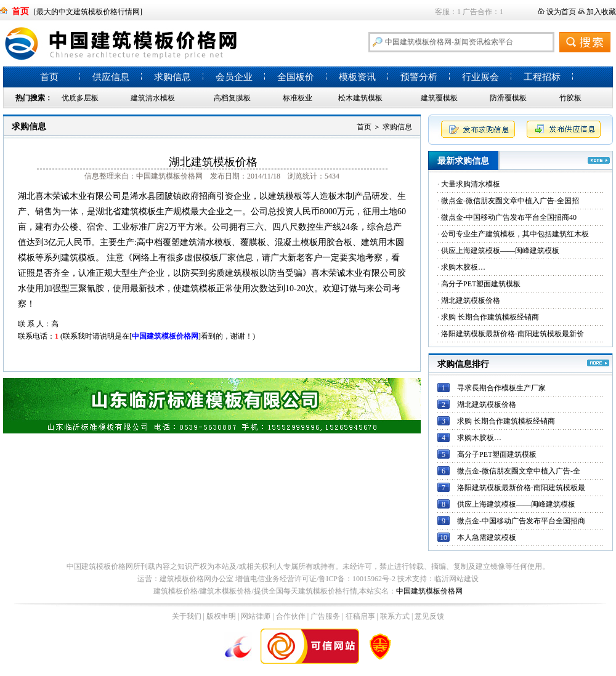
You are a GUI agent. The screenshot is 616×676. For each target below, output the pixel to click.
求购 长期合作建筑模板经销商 (490, 317)
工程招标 (542, 77)
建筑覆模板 (439, 98)
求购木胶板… (463, 267)
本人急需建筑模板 (487, 537)
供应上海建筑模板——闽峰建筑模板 (500, 251)
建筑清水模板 (153, 98)
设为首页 (561, 12)
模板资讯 (357, 77)
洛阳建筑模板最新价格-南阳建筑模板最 (521, 488)
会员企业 (234, 77)
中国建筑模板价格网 (429, 591)
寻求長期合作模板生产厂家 (501, 388)
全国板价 (296, 77)
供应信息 (111, 77)
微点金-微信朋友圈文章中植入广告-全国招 (510, 201)
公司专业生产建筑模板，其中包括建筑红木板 (515, 234)
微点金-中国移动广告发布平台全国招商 (521, 521)
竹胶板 (570, 98)
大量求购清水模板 (471, 184)
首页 (49, 77)
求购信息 (172, 77)
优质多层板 (80, 98)
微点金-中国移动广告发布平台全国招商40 (509, 217)
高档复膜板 (232, 98)
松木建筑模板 (360, 98)
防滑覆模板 (508, 98)
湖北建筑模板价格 (471, 300)
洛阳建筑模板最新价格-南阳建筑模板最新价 (513, 334)
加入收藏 (601, 12)
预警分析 (419, 77)
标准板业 (298, 98)
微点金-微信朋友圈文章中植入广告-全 (519, 471)
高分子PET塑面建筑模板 (481, 284)
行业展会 (480, 77)
